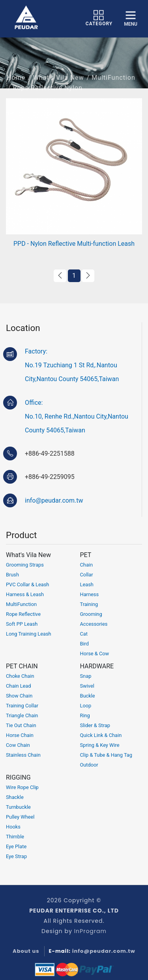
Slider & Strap (95, 725)
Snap (86, 676)
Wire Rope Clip (22, 787)
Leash (87, 584)
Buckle (88, 696)
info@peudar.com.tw (54, 500)
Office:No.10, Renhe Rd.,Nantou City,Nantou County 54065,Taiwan (77, 416)
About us (26, 951)
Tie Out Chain (21, 725)
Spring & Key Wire (100, 745)
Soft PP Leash (22, 624)
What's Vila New (59, 83)
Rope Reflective (23, 614)
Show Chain (19, 696)
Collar (87, 575)
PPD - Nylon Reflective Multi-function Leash (74, 244)
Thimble (15, 837)
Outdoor (89, 765)
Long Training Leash (29, 634)
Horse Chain (20, 735)
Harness (90, 594)
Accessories (94, 624)
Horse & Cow (95, 654)
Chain (87, 565)
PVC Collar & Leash (27, 584)
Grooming (91, 614)
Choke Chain (20, 676)
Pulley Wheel (20, 817)
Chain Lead (19, 686)
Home (16, 83)
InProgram (90, 931)
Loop (86, 706)
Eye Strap (16, 856)
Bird (85, 644)
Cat (84, 634)
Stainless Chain (23, 755)
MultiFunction (113, 83)
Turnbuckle (18, 807)
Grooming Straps (25, 565)
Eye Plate (16, 846)
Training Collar (22, 706)
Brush (12, 575)
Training (89, 604)
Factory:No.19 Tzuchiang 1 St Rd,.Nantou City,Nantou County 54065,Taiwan (72, 365)
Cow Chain (18, 745)
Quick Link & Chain (101, 735)
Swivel (87, 686)
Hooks (13, 827)
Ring (85, 715)
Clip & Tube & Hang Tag (106, 755)
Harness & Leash (25, 594)
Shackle (15, 797)
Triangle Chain (22, 715)
